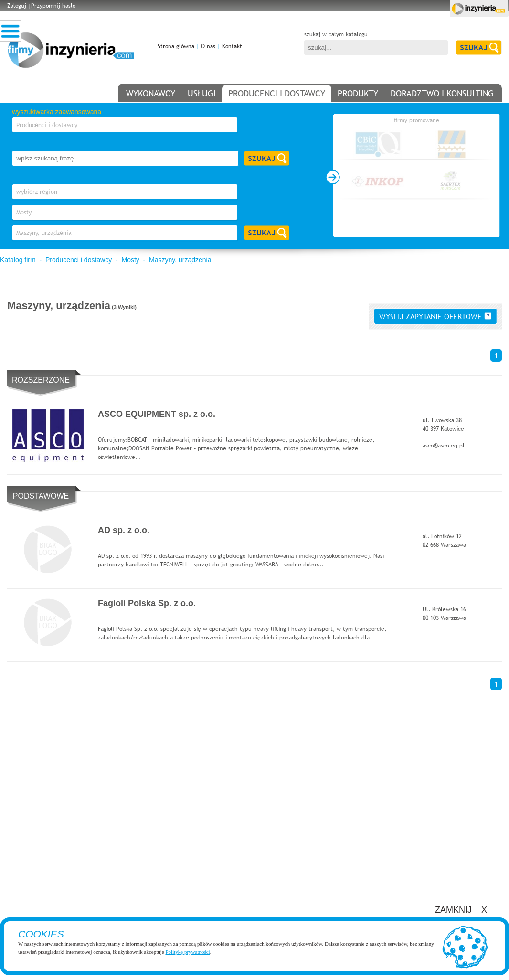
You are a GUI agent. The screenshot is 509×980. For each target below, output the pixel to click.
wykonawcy (151, 93)
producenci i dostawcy (277, 93)
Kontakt (232, 46)
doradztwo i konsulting (442, 93)
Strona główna (176, 46)
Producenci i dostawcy (79, 260)
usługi (202, 93)
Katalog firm (18, 260)
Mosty (130, 260)
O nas (208, 46)
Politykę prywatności (187, 952)
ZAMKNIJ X (461, 910)
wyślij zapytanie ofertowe (435, 316)
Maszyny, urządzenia (180, 260)
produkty (358, 93)
